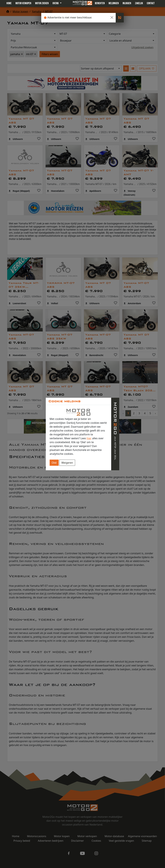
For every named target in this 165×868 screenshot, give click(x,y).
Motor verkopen (23, 3)
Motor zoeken (42, 3)
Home (9, 3)
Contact (151, 3)
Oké (54, 463)
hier (89, 438)
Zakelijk (139, 3)
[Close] (112, 17)
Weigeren (67, 463)
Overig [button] (56, 3)
